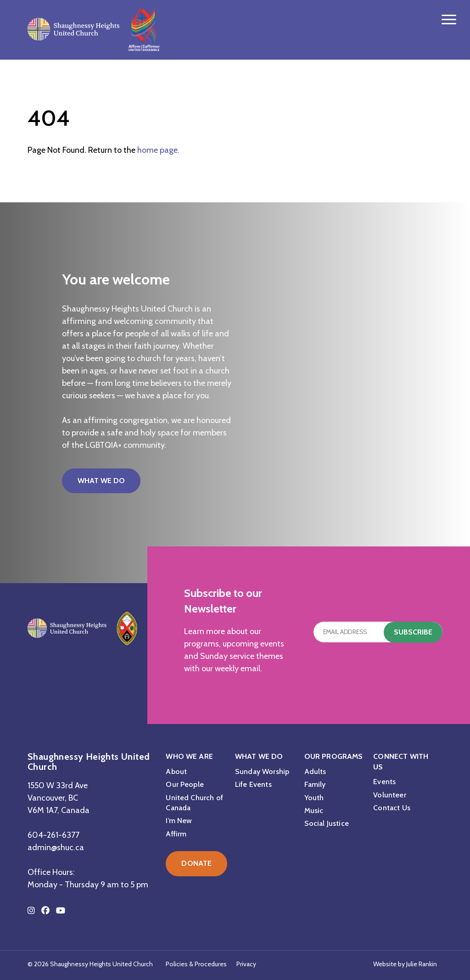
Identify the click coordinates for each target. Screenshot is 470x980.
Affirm (176, 834)
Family (315, 784)
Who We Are (189, 756)
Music (314, 810)
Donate (196, 863)
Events (384, 782)
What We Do (101, 481)
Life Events (253, 784)
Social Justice (327, 823)
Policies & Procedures (196, 964)
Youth (314, 798)
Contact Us (392, 808)
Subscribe (413, 632)
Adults (315, 771)
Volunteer (389, 795)
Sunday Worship (262, 771)
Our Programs (334, 756)
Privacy (246, 964)
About (176, 771)
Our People (185, 784)
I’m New (179, 821)
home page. (158, 150)
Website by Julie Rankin (405, 964)
